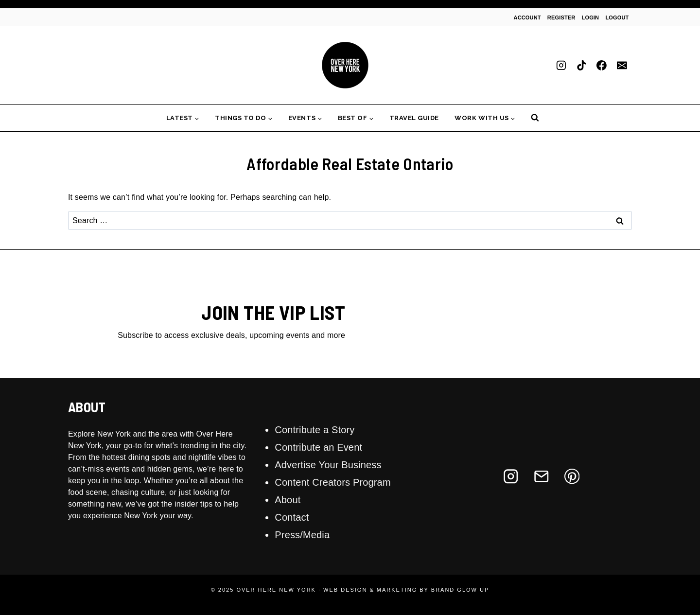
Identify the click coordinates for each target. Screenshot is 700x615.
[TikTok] (581, 65)
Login (591, 18)
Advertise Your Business (328, 465)
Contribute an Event (318, 447)
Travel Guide (414, 118)
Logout (617, 18)
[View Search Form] (535, 118)
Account (527, 18)
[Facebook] (602, 65)
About (288, 500)
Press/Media (302, 535)
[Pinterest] (572, 476)
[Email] (622, 65)
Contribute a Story (315, 430)
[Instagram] (561, 65)
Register (561, 18)
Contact (292, 517)
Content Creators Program (332, 482)
